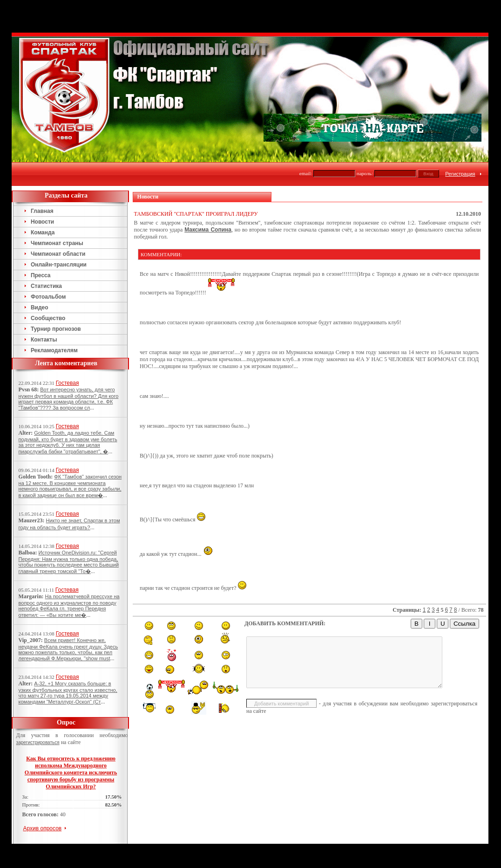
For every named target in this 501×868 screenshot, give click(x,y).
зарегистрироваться (38, 742)
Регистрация (460, 174)
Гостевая (68, 383)
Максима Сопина (208, 230)
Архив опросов (43, 828)
